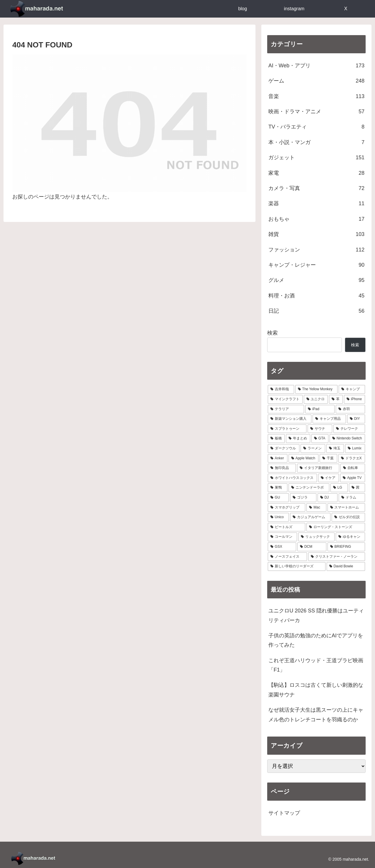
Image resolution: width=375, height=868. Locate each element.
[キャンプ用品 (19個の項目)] (329, 419)
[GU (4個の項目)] (278, 498)
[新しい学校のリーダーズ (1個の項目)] (297, 566)
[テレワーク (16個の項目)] (349, 429)
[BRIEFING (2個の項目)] (346, 547)
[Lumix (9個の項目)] (355, 448)
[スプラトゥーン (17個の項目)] (287, 429)
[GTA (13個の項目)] (320, 439)
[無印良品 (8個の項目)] (282, 468)
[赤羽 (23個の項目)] (350, 409)
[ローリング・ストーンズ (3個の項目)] (336, 527)
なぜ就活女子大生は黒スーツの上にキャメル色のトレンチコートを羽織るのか (316, 715)
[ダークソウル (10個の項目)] (284, 448)
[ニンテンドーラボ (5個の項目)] (309, 488)
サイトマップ (284, 813)
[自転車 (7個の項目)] (353, 468)
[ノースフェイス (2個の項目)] (287, 557)
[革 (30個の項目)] (336, 399)
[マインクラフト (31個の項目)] (285, 399)
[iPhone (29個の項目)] (354, 399)
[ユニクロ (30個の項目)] (316, 399)
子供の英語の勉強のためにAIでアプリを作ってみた (316, 640)
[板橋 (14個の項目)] (276, 439)
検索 (272, 333)
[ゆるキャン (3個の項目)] (350, 537)
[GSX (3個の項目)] (282, 547)
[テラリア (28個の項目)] (286, 409)
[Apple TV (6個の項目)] (353, 478)
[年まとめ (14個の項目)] (298, 439)
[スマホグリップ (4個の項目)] (287, 508)
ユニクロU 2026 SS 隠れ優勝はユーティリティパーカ (316, 615)
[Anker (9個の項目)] (278, 458)
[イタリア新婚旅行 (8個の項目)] (318, 468)
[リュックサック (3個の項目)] (316, 537)
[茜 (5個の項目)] (357, 488)
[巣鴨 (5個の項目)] (278, 488)
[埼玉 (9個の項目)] (335, 448)
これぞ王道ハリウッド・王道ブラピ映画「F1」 (316, 665)
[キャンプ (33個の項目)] (352, 389)
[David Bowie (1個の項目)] (346, 566)
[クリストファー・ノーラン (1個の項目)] (337, 557)
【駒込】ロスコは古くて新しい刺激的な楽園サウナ (316, 690)
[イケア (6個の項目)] (329, 478)
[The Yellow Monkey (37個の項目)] (317, 389)
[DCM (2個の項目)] (312, 547)
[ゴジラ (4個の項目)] (303, 498)
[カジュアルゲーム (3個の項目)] (310, 517)
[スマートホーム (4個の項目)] (346, 508)
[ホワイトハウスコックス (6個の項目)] (292, 478)
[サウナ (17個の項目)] (320, 429)
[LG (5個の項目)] (339, 488)
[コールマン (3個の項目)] (282, 537)
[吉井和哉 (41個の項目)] (281, 389)
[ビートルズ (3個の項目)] (287, 527)
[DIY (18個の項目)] (356, 419)
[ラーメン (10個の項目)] (313, 448)
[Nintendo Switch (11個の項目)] (347, 439)
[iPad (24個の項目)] (320, 409)
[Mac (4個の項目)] (316, 508)
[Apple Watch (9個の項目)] (304, 458)
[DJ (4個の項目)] (328, 498)
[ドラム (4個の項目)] (352, 498)
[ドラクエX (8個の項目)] (352, 458)
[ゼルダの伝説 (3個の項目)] (348, 517)
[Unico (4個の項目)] (278, 517)
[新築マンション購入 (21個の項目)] (290, 419)
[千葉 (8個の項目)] (328, 458)
